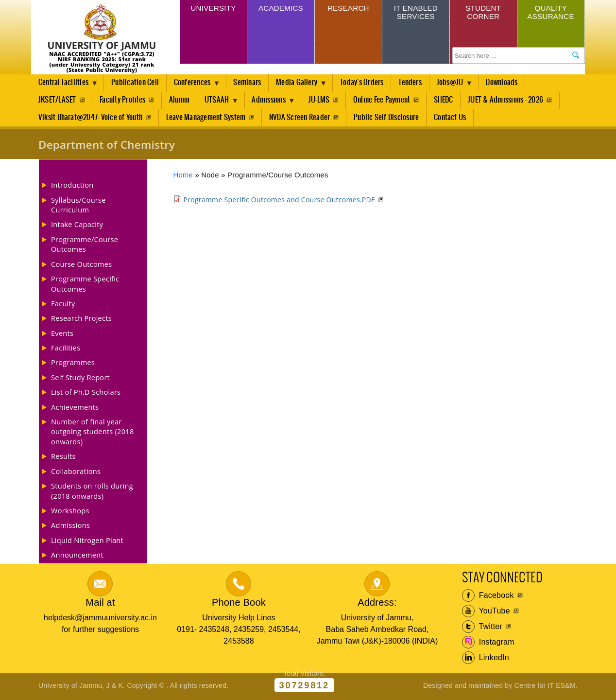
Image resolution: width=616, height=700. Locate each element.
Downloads (510, 83)
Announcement (77, 557)
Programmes (73, 365)
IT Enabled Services (416, 13)
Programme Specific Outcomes (85, 285)
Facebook (488, 597)
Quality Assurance (551, 13)
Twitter (482, 629)
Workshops (70, 512)
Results (63, 458)
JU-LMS (323, 101)
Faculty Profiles (123, 101)
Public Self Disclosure (388, 119)
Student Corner (483, 13)
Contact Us (452, 119)
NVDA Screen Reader (300, 119)
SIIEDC (449, 101)
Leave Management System (206, 119)
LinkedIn (486, 660)
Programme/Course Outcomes (85, 246)
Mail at (100, 604)
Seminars (251, 83)
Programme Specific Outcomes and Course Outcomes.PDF (279, 201)
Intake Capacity (77, 227)
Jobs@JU (459, 86)
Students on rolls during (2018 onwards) (92, 492)
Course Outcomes (82, 266)
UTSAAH (220, 104)
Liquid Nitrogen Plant (87, 542)
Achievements (75, 409)
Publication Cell (137, 83)
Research (348, 9)
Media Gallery (303, 86)
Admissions (274, 104)
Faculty (63, 305)
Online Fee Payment (387, 101)
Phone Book (239, 604)
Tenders (416, 83)
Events (62, 335)
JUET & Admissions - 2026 (512, 101)
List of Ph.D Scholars (86, 394)
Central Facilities (65, 86)
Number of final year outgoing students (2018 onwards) (93, 433)
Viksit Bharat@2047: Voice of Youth (90, 119)
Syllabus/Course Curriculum (78, 207)
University (213, 9)
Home (183, 177)
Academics (281, 9)
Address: (377, 604)
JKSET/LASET (57, 101)
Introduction (72, 187)
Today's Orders (368, 83)
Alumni (180, 101)
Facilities (66, 350)
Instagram (488, 644)
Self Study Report (80, 379)
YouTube (486, 613)
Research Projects (81, 320)
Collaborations (76, 473)
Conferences (196, 86)
